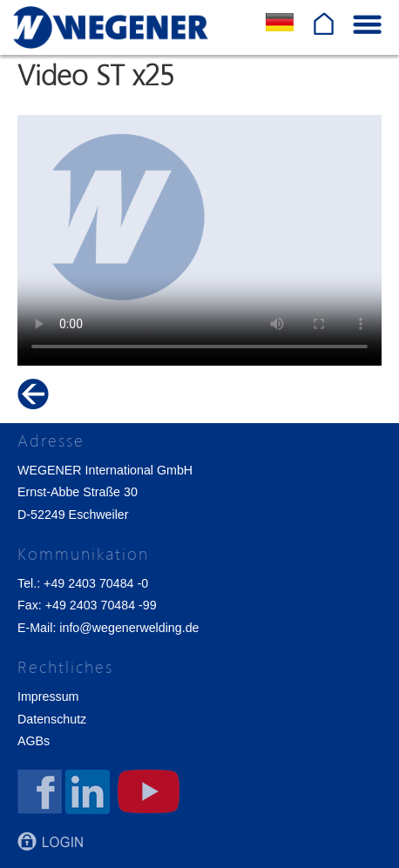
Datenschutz (52, 719)
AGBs (34, 741)
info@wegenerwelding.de (129, 628)
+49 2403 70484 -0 (96, 583)
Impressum (48, 696)
